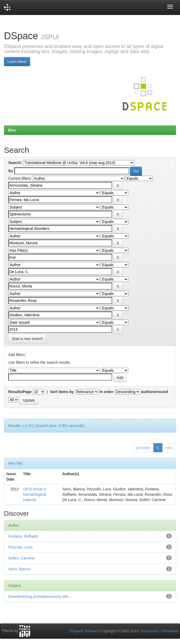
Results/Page (20, 392)
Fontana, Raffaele (23, 536)
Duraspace (150, 631)
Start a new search (27, 339)
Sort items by (62, 392)
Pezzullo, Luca (20, 547)
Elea (12, 130)
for (11, 171)
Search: (15, 163)
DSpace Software (85, 631)
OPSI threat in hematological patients (35, 494)
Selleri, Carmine (22, 558)
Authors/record (154, 392)
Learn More (17, 62)
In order (107, 392)
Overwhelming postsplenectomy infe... (40, 597)
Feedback (170, 631)
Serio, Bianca (19, 569)
